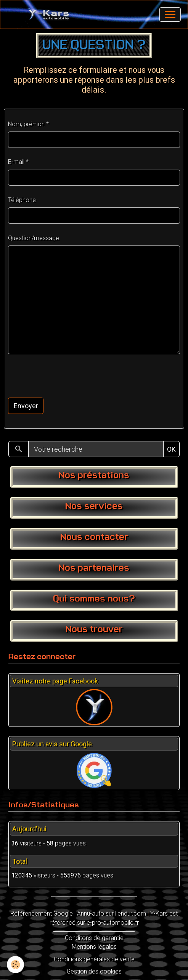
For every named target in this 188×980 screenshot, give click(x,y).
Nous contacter (94, 537)
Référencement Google (42, 913)
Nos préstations (94, 476)
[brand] (51, 14)
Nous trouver (94, 630)
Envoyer (26, 406)
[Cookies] (15, 965)
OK (171, 449)
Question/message (34, 238)
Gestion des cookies (94, 971)
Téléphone (22, 200)
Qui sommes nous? (94, 599)
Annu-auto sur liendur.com (112, 913)
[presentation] (66, 376)
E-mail (16, 162)
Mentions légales (94, 947)
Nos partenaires (94, 568)
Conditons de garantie (94, 938)
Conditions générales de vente (94, 959)
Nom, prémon (26, 124)
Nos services (94, 507)
